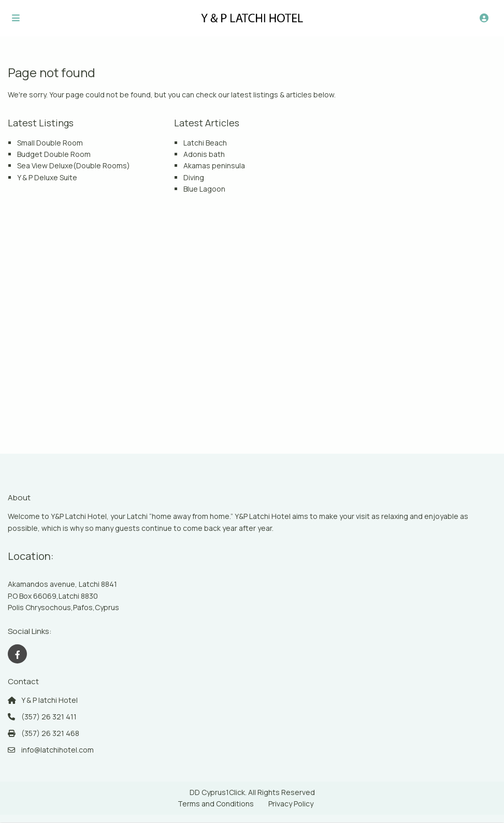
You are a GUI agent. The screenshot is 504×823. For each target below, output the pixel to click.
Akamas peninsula (214, 165)
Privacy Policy (291, 804)
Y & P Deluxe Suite (47, 177)
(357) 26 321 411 (49, 717)
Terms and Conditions (216, 804)
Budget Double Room (54, 154)
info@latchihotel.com (57, 750)
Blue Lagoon (204, 189)
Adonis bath (204, 154)
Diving (194, 177)
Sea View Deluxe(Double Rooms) (74, 165)
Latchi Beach (205, 143)
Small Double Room (50, 143)
